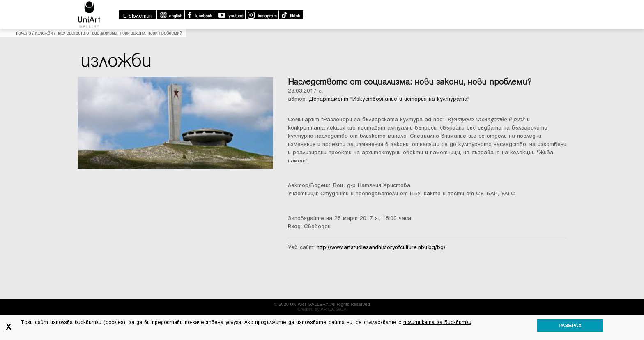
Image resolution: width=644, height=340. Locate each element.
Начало (23, 33)
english (170, 15)
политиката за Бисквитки (437, 322)
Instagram (262, 15)
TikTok (291, 15)
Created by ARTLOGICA (322, 309)
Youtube (230, 15)
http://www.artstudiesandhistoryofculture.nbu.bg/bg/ (381, 247)
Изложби (44, 33)
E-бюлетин (138, 16)
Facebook (200, 15)
